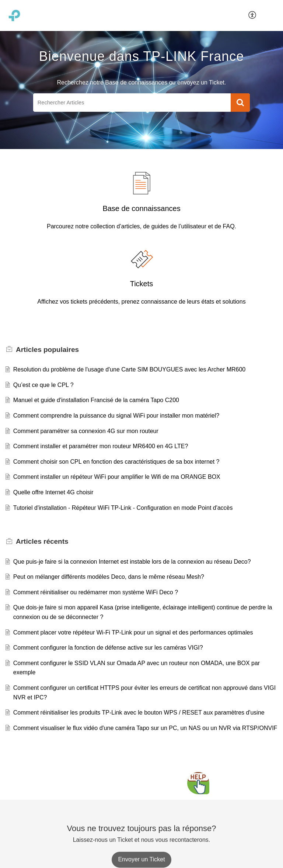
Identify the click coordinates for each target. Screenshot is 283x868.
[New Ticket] (141, 859)
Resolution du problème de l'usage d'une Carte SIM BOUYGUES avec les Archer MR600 (129, 369)
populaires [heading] (47, 350)
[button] (253, 15)
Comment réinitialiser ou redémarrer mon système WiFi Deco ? (96, 592)
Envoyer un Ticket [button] (141, 859)
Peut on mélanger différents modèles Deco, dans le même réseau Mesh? (109, 577)
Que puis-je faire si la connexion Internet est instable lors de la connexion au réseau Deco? (132, 562)
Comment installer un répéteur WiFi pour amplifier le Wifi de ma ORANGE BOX (117, 477)
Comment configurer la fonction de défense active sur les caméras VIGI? (108, 648)
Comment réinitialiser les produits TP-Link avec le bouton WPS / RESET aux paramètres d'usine (139, 713)
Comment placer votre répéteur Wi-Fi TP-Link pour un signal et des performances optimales (133, 632)
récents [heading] (42, 541)
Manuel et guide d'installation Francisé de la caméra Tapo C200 (96, 400)
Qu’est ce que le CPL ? (43, 385)
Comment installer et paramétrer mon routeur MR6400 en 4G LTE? (101, 446)
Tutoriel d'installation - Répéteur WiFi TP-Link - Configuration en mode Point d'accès (123, 508)
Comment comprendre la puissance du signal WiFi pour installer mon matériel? (116, 416)
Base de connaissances (141, 208)
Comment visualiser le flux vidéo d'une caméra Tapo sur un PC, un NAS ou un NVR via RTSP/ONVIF (145, 728)
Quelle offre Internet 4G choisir (53, 492)
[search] (132, 103)
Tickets (142, 284)
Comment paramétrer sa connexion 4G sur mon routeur (86, 431)
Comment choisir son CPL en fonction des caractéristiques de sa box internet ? (116, 462)
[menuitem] (253, 15)
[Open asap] (198, 783)
